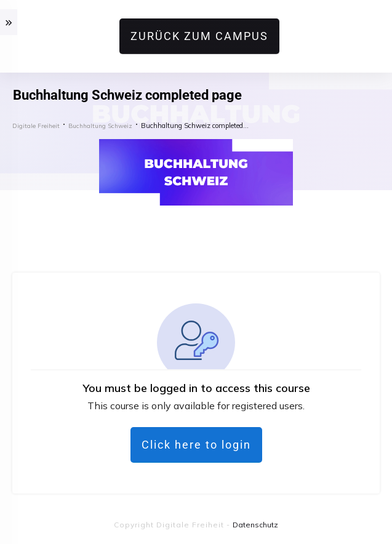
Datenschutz (255, 525)
